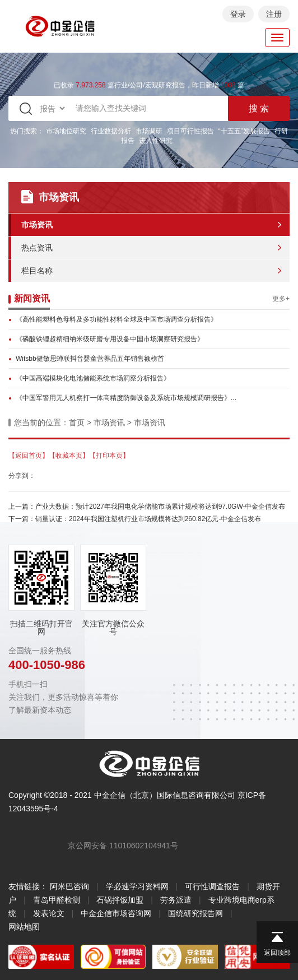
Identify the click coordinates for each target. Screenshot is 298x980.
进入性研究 (156, 141)
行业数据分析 (111, 131)
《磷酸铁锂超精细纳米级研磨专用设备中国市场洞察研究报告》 (110, 339)
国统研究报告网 (195, 913)
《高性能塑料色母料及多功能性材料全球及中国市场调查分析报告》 (117, 319)
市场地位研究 (66, 131)
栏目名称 (37, 271)
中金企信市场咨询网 (116, 913)
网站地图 (24, 927)
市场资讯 (37, 225)
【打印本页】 (109, 456)
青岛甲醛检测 (57, 900)
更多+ (281, 299)
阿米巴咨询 (69, 886)
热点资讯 (37, 248)
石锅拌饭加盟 (120, 900)
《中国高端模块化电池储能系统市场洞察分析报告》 (93, 378)
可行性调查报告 (212, 886)
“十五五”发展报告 (244, 131)
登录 (238, 14)
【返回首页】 (29, 456)
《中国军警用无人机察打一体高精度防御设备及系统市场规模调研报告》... (126, 398)
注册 (274, 14)
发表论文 (49, 913)
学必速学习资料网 (137, 886)
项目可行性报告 (190, 131)
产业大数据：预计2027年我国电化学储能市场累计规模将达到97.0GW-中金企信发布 (160, 507)
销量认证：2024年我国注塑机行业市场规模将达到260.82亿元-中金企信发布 (148, 519)
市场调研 (149, 131)
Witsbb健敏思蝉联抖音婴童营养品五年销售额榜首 (90, 359)
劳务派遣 (176, 900)
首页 (77, 422)
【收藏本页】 (69, 456)
